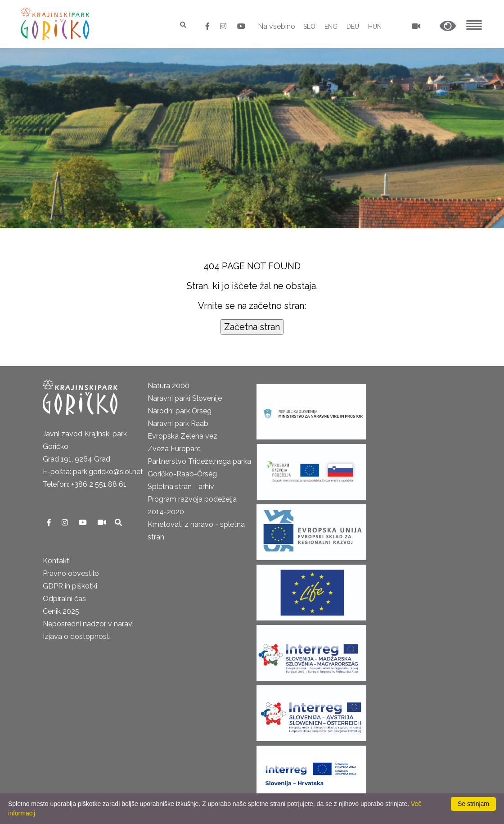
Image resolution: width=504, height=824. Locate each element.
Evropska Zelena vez (182, 436)
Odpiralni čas (64, 599)
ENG (331, 27)
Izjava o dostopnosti (77, 636)
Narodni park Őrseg (180, 411)
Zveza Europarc (174, 449)
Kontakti (57, 561)
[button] (448, 26)
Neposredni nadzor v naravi (88, 624)
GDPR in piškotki (70, 586)
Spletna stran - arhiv (181, 487)
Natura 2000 (169, 386)
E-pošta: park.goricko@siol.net (93, 472)
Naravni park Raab (178, 423)
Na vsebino (277, 26)
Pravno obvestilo (71, 573)
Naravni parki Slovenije (185, 398)
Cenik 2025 (61, 611)
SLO (309, 27)
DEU (353, 27)
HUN (375, 27)
